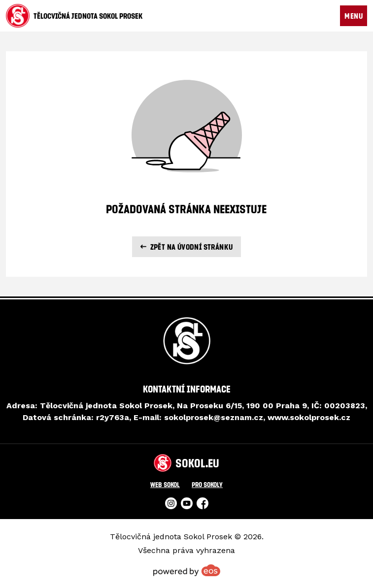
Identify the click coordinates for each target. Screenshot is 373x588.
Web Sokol (165, 484)
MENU (354, 16)
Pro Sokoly (207, 484)
